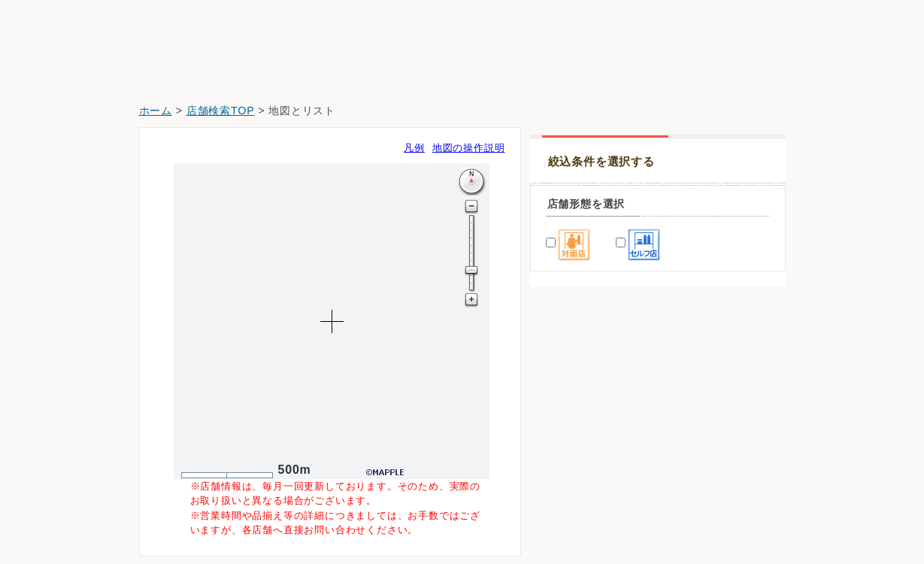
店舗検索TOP (221, 111)
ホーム (156, 111)
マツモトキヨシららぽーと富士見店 (624, 430)
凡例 (414, 148)
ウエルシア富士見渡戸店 (598, 472)
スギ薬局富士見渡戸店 (592, 514)
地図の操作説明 (469, 148)
